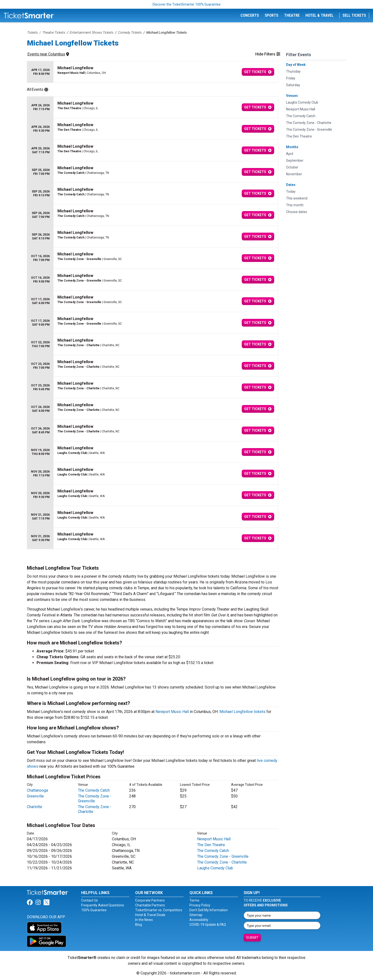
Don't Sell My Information (209, 910)
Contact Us (89, 900)
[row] (153, 72)
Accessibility (199, 920)
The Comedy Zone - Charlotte (222, 862)
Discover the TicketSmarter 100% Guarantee (187, 4)
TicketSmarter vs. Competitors (159, 910)
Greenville (35, 796)
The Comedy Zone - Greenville (95, 799)
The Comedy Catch (94, 790)
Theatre (292, 15)
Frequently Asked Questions (103, 905)
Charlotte (35, 807)
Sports (272, 15)
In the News (144, 920)
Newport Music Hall (172, 712)
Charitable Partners (150, 905)
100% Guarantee (94, 910)
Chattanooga (37, 790)
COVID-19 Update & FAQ (208, 925)
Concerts (250, 15)
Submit (252, 938)
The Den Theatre (211, 845)
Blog (139, 925)
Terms (194, 900)
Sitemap (196, 915)
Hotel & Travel (319, 15)
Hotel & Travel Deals (150, 915)
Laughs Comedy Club (215, 868)
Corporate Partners (150, 900)
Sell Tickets (354, 15)
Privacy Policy (200, 905)
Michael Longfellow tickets (242, 712)
